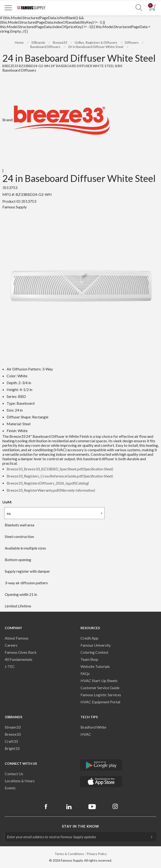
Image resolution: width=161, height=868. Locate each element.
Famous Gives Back (21, 652)
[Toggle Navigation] (8, 8)
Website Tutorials (95, 666)
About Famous (17, 638)
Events (10, 788)
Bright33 (12, 748)
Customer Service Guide (100, 688)
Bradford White (93, 727)
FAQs (85, 673)
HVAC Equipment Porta (100, 702)
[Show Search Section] (139, 8)
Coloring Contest (94, 652)
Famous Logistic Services (101, 695)
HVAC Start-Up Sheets (99, 681)
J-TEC (10, 666)
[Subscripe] (149, 837)
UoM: (7, 502)
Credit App (89, 638)
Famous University (96, 645)
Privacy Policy (97, 854)
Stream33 (13, 727)
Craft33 (11, 741)
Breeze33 (13, 734)
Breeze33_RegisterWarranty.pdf (51, 490)
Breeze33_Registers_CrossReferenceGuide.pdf (60, 476)
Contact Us (14, 774)
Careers (11, 645)
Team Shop (89, 659)
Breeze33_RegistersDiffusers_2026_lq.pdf (48, 483)
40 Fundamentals (19, 659)
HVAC (86, 734)
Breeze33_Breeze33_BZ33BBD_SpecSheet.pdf (60, 469)
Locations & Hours (20, 781)
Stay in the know (80, 826)
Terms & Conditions (69, 854)
